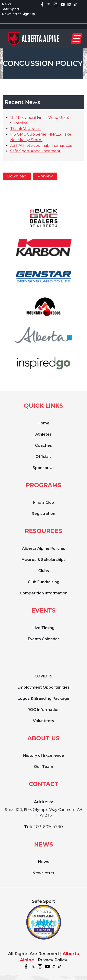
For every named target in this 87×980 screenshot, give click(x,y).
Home (43, 423)
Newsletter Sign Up (18, 14)
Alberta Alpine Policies (44, 548)
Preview (45, 176)
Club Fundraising (44, 582)
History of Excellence (44, 755)
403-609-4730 (48, 827)
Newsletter (43, 873)
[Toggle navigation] (77, 38)
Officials (43, 457)
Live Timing (43, 628)
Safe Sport (11, 9)
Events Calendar (43, 639)
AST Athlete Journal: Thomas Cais (41, 145)
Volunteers (43, 721)
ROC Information (43, 710)
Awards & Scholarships (44, 560)
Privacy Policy (52, 960)
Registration (43, 514)
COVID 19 (43, 676)
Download (17, 176)
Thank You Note (25, 129)
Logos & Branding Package (43, 698)
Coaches (43, 445)
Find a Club (44, 502)
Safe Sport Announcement (35, 151)
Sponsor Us (43, 468)
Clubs (44, 571)
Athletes (43, 434)
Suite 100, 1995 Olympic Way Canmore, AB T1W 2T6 (44, 812)
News (7, 4)
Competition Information (44, 593)
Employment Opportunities (43, 687)
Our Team (43, 767)
